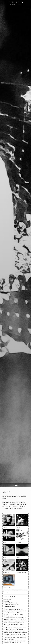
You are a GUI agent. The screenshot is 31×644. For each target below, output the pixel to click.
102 (17, 633)
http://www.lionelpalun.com (10, 603)
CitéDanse (23, 634)
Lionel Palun (15, 2)
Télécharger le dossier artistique (11, 605)
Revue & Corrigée (17, 631)
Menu (16, 485)
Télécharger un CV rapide (10, 606)
